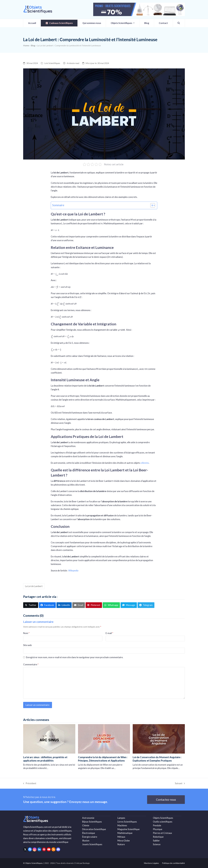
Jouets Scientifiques (92, 844)
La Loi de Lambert (34, 586)
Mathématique (125, 833)
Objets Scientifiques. (34, 863)
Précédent (30, 784)
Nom (26, 633)
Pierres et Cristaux (162, 833)
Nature (121, 844)
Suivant (180, 784)
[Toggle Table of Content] (151, 205)
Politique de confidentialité (173, 863)
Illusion (86, 841)
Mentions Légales (151, 863)
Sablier (156, 841)
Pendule (157, 825)
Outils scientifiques (163, 822)
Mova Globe (124, 841)
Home (26, 45)
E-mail (109, 633)
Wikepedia (73, 571)
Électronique (89, 833)
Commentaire (31, 664)
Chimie (86, 825)
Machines (122, 825)
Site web (27, 645)
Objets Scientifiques (163, 818)
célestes (145, 463)
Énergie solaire (90, 837)
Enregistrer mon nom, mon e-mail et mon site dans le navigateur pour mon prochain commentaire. (75, 657)
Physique (158, 829)
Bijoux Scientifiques (92, 822)
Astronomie (88, 818)
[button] (179, 23)
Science (157, 844)
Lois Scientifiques (52, 63)
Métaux (121, 837)
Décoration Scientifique (94, 829)
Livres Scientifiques (127, 822)
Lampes (121, 818)
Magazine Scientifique (129, 829)
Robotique (158, 837)
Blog (33, 45)
